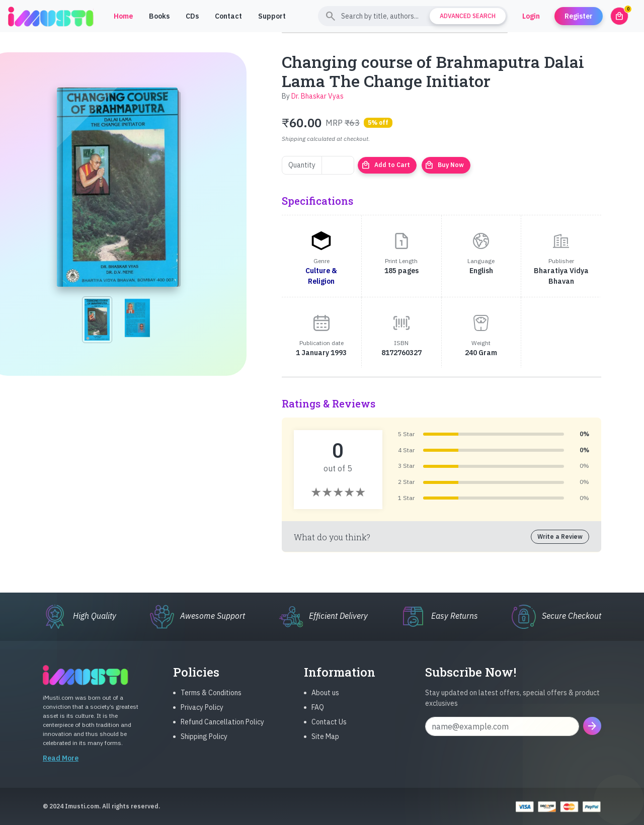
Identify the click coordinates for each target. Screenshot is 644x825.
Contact (228, 16)
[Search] (413, 16)
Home (123, 16)
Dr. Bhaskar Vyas (317, 96)
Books (159, 16)
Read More (61, 765)
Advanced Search (468, 16)
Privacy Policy (202, 714)
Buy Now (444, 165)
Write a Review (560, 537)
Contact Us (329, 728)
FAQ (318, 714)
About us (325, 699)
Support (272, 16)
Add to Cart (386, 165)
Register (579, 16)
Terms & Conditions (211, 699)
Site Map (325, 743)
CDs (192, 16)
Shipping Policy (204, 743)
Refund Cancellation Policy (222, 728)
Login (531, 16)
